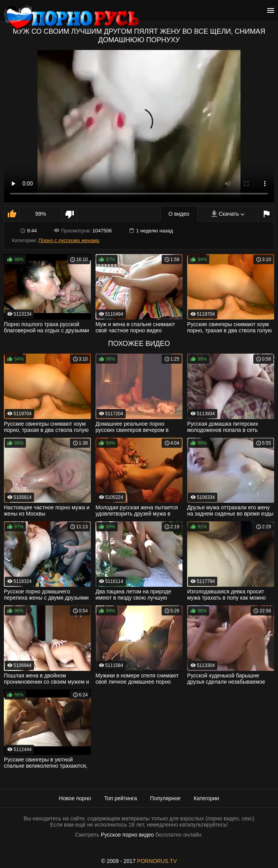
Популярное (165, 798)
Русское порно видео (127, 835)
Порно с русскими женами (69, 240)
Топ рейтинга (121, 798)
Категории (206, 798)
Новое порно (75, 798)
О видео (179, 214)
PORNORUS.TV (157, 861)
